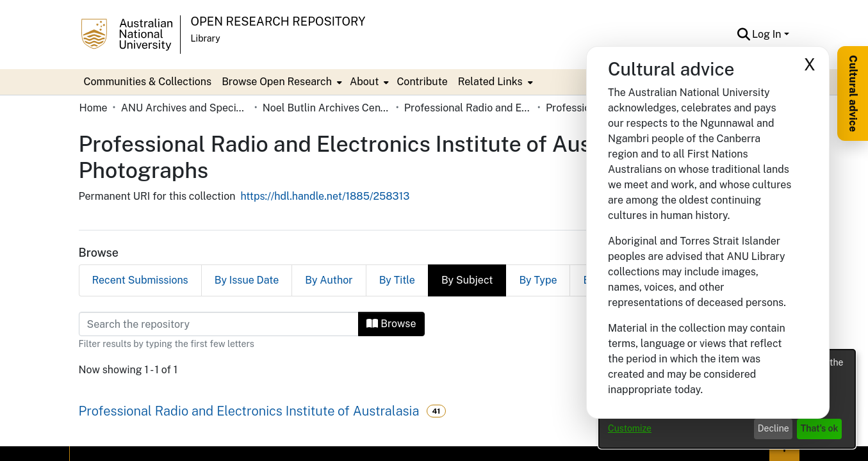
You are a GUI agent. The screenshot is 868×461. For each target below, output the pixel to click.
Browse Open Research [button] (277, 82)
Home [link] (94, 108)
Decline (774, 428)
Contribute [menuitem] (422, 82)
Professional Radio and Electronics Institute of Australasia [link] (468, 108)
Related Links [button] (490, 82)
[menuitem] (281, 82)
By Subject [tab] (467, 280)
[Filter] (219, 324)
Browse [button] (391, 324)
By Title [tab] (397, 280)
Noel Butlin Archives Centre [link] (327, 108)
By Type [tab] (538, 280)
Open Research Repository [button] (278, 21)
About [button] (364, 82)
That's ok (820, 428)
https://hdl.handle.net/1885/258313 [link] (325, 196)
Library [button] (206, 38)
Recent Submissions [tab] (140, 280)
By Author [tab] (329, 280)
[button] (743, 35)
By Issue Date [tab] (247, 280)
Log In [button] (768, 34)
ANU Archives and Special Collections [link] (185, 108)
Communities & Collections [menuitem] (148, 82)
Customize (630, 428)
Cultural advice (853, 93)
